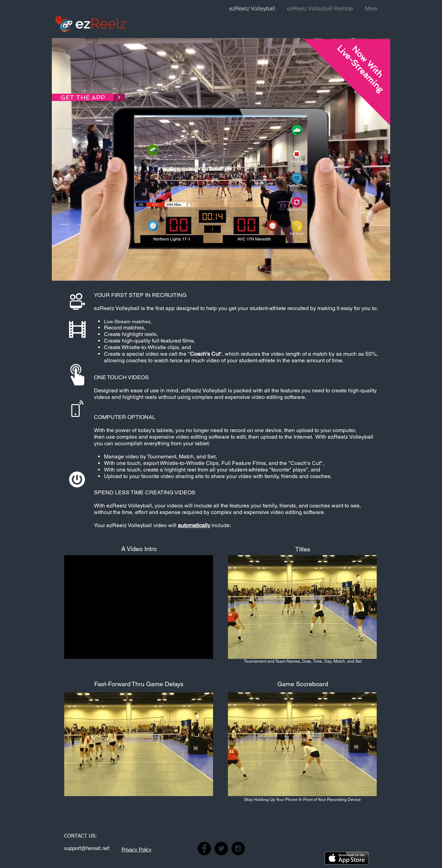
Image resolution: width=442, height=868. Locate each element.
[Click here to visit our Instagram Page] (238, 848)
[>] (119, 97)
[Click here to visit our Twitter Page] (221, 848)
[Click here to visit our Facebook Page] (204, 848)
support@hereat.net (87, 848)
